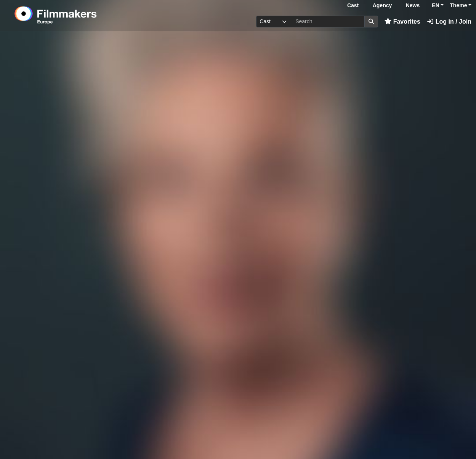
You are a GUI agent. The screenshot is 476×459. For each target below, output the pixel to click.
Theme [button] (458, 5)
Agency (382, 5)
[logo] (75, 15)
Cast (353, 5)
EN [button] (435, 5)
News (413, 5)
